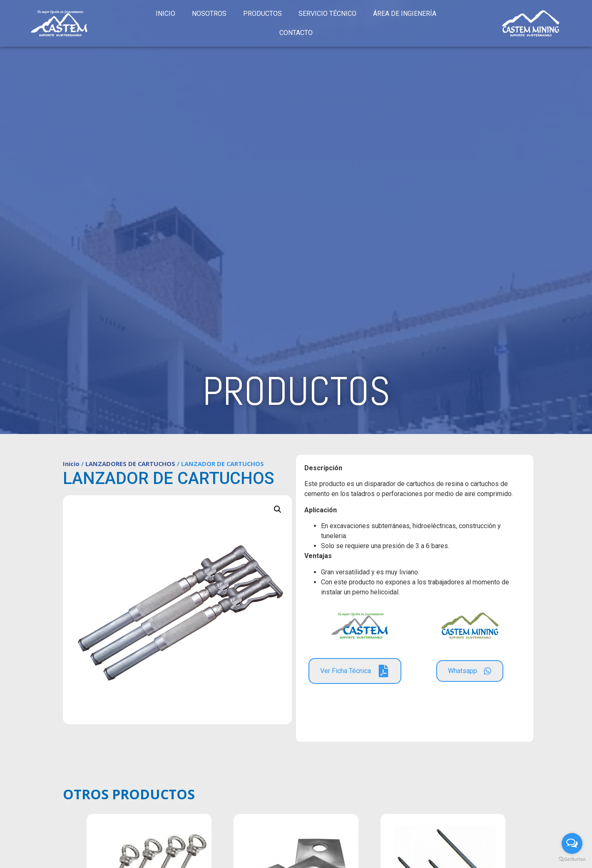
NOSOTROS (209, 14)
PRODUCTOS (262, 14)
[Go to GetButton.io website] (572, 859)
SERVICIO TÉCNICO (327, 14)
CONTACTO (296, 33)
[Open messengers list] (572, 843)
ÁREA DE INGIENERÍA (405, 14)
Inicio (71, 464)
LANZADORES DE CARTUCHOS (130, 464)
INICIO (165, 14)
